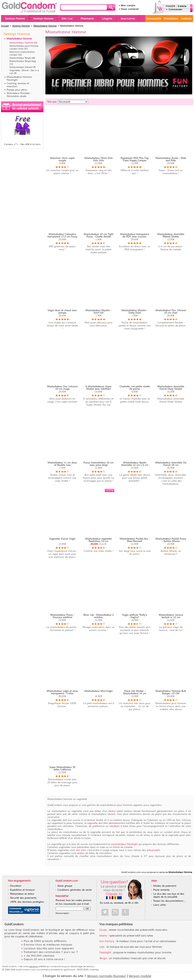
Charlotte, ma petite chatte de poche (135, 388)
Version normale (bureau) (106, 976)
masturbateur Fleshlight (125, 844)
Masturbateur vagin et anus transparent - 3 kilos (62, 692)
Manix (103, 936)
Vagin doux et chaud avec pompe (62, 312)
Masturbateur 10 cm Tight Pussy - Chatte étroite (99, 236)
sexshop (33, 966)
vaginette (92, 823)
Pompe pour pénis (17, 90)
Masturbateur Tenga (20, 58)
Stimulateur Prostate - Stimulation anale (19, 95)
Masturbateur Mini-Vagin (99, 691)
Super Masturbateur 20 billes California (62, 769)
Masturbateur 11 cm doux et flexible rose (62, 464)
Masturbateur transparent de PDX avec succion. (135, 236)
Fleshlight (105, 953)
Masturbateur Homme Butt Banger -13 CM (171, 692)
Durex (103, 930)
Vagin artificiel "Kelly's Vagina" (135, 616)
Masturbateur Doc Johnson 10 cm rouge (62, 388)
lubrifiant (114, 826)
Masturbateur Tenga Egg (23, 61)
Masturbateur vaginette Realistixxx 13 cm (98, 540)
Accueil (5, 26)
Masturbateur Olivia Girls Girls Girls (99, 159)
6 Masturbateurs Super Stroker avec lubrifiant (99, 388)
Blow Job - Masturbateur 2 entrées (99, 616)
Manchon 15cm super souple (62, 159)
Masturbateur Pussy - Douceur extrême (62, 616)
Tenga (103, 958)
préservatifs (153, 850)
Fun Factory (107, 941)
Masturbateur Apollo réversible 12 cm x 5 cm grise (135, 465)
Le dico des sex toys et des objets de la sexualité (169, 895)
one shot (81, 850)
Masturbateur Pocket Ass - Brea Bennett (135, 540)
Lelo (102, 947)
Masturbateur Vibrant (21, 67)
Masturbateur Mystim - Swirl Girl (98, 312)
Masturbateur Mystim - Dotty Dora (135, 312)
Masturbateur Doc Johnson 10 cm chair (171, 312)
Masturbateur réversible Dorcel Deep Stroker (171, 388)
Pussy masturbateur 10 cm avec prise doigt (98, 464)
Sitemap (94, 970)
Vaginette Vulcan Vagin (62, 539)
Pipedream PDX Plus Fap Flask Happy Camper (135, 159)
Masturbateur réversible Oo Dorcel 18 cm (171, 464)
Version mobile (140, 976)
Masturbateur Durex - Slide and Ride (171, 159)
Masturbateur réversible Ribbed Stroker (171, 236)
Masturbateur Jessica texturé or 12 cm (171, 616)
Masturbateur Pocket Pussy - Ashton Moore (171, 540)
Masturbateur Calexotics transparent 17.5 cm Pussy (62, 236)
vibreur (112, 811)
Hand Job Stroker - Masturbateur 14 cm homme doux (135, 694)
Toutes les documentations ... (170, 901)
